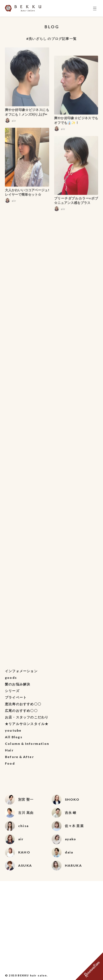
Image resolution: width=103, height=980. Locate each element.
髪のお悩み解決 (18, 684)
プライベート (16, 697)
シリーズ (12, 691)
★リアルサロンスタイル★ (27, 724)
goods (11, 678)
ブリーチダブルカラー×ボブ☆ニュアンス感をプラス (76, 202)
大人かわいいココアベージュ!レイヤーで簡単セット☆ (27, 194)
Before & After (19, 757)
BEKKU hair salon (32, 975)
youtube (13, 730)
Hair (9, 750)
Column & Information (27, 744)
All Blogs (14, 737)
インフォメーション (21, 671)
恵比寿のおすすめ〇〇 (23, 704)
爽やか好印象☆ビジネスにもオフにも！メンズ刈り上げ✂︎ (27, 114)
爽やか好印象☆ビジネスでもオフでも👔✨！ (76, 122)
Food (10, 763)
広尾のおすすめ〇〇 (21, 711)
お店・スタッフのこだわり (27, 717)
